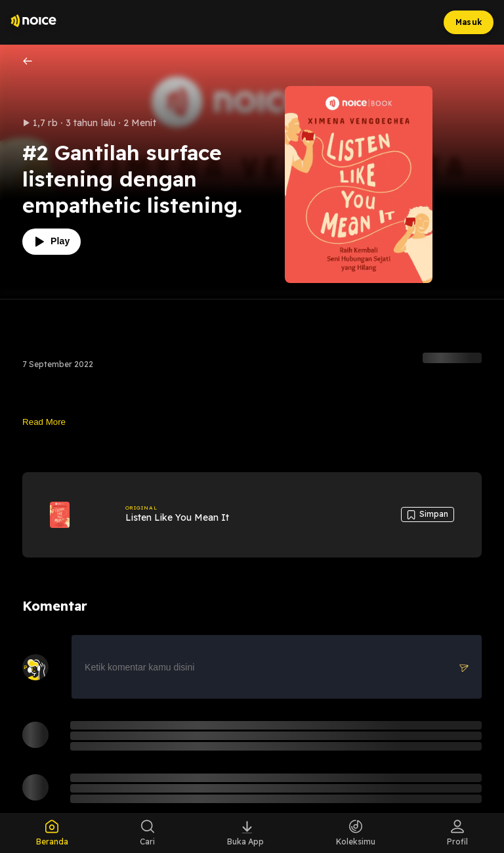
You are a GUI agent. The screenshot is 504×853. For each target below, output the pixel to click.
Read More (44, 422)
